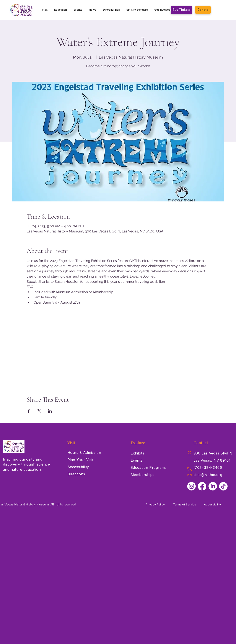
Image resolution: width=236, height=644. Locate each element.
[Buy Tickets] (181, 10)
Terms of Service (185, 504)
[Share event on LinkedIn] (50, 411)
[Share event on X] (39, 411)
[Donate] (203, 10)
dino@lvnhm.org (208, 475)
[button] (45, 10)
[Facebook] (202, 486)
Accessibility (212, 504)
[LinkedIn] (213, 486)
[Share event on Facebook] (29, 411)
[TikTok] (223, 486)
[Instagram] (191, 486)
